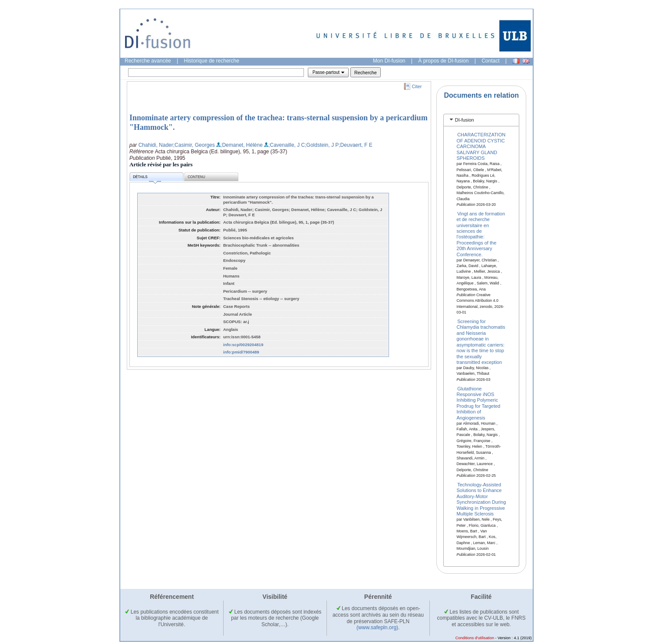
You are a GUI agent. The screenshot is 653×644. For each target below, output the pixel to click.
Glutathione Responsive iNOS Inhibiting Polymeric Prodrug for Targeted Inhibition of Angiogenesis (479, 403)
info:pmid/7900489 (241, 352)
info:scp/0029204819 (243, 345)
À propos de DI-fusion (443, 61)
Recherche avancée (148, 61)
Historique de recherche (212, 61)
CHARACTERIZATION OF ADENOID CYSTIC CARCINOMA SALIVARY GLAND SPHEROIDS (481, 146)
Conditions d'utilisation (475, 638)
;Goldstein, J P (322, 145)
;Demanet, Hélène (242, 145)
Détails (147, 178)
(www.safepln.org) (377, 627)
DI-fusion (465, 120)
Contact (490, 61)
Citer (417, 86)
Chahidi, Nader (156, 145)
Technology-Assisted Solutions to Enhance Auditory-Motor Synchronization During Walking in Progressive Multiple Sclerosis (482, 499)
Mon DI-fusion (389, 61)
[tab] (481, 120)
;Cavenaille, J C (287, 145)
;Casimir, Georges (194, 145)
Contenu (196, 177)
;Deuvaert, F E (355, 145)
